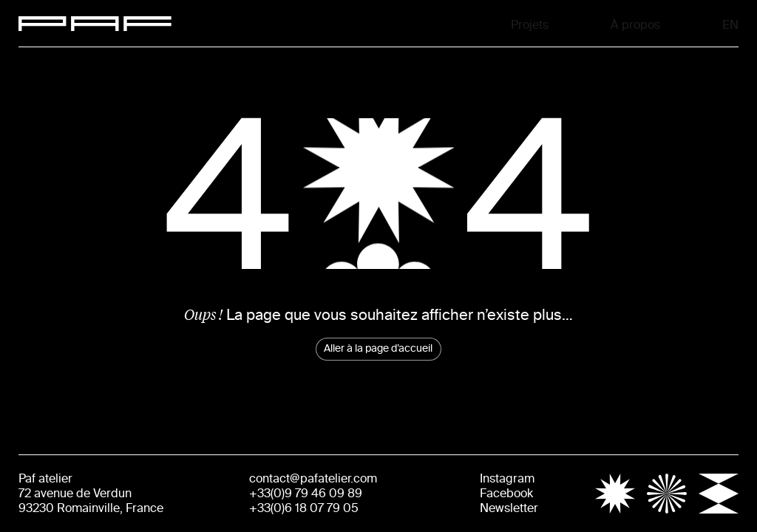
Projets (530, 23)
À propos (635, 23)
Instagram (507, 478)
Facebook (506, 493)
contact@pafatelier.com (313, 478)
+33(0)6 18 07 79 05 (304, 508)
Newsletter (509, 508)
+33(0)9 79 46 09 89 (306, 493)
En (732, 24)
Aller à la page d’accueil (378, 348)
